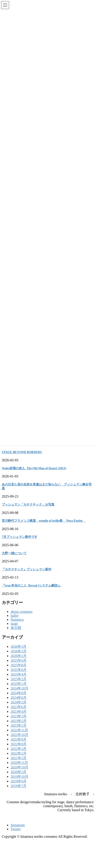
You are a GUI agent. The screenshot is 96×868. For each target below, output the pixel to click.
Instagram (18, 830)
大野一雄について (14, 559)
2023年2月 (19, 726)
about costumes (22, 617)
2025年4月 (19, 680)
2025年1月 (19, 689)
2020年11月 (19, 768)
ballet (15, 621)
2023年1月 (19, 731)
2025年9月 (19, 666)
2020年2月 (19, 777)
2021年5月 (19, 763)
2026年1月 (19, 661)
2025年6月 (19, 675)
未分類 (16, 633)
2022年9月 (19, 745)
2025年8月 (19, 670)
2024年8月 (19, 698)
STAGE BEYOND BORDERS (22, 457)
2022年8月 (19, 749)
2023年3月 (19, 721)
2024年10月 (19, 694)
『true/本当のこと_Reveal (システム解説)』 (32, 591)
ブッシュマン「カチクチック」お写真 (28, 510)
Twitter (16, 834)
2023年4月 (19, 717)
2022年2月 (19, 759)
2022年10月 (19, 740)
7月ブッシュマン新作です (20, 542)
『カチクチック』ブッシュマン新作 (27, 575)
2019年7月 (19, 791)
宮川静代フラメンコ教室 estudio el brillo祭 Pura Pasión (44, 526)
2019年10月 (19, 782)
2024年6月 (19, 703)
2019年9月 (19, 787)
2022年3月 (19, 754)
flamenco (17, 625)
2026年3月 (19, 652)
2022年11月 (19, 735)
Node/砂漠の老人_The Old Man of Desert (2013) (34, 474)
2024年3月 (19, 708)
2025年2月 (19, 684)
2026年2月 (19, 656)
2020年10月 (19, 773)
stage (14, 629)
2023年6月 (19, 712)
